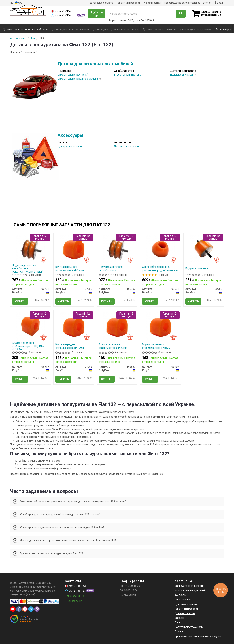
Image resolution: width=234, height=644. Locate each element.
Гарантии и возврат (186, 609)
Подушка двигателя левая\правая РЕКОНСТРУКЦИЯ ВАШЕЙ (28, 268)
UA (18, 3)
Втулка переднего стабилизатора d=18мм (156, 346)
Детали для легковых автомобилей (95, 64)
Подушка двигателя (197, 268)
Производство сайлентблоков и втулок (188, 3)
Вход (219, 3)
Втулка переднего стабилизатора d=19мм (70, 346)
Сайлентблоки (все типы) (73, 75)
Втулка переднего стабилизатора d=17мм (70, 268)
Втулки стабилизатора (128, 75)
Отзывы (179, 632)
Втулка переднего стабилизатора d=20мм (113, 346)
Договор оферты (185, 613)
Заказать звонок (75, 596)
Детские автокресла (126, 146)
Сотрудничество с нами (189, 627)
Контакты (180, 595)
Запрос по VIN (75, 601)
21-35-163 (64, 11)
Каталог (180, 618)
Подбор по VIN (96, 14)
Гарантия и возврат (128, 3)
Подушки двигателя (182, 75)
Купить (20, 301)
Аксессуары (70, 135)
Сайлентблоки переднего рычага (78, 79)
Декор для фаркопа (70, 146)
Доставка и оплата (102, 3)
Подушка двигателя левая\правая (111, 268)
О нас (178, 622)
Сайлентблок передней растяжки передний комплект (160, 268)
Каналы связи (152, 3)
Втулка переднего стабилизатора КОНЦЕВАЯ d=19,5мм (28, 346)
